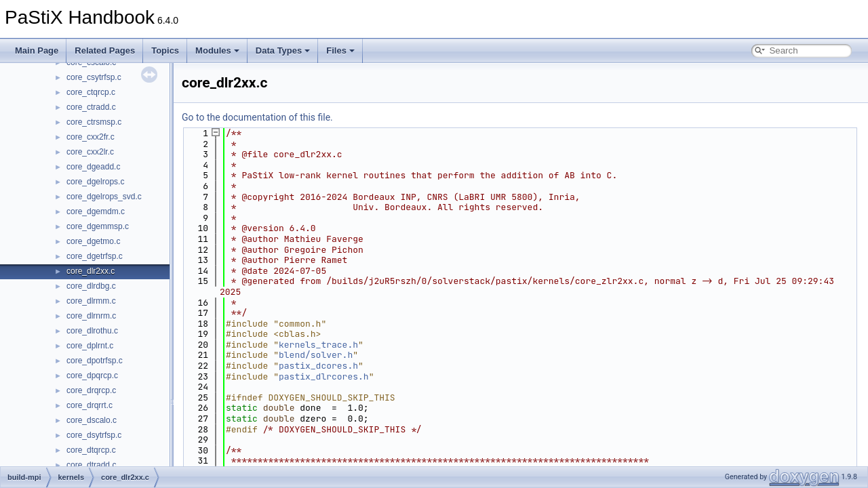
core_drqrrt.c (90, 405)
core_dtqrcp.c (91, 450)
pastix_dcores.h (318, 366)
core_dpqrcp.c (92, 375)
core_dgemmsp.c (98, 226)
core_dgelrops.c (95, 182)
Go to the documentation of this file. (257, 117)
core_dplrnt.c (90, 346)
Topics (165, 50)
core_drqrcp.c (91, 390)
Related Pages (105, 50)
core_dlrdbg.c (91, 286)
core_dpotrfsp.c (95, 361)
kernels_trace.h (318, 345)
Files (340, 50)
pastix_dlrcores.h (324, 377)
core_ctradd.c (91, 107)
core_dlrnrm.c (91, 316)
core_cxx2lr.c (90, 152)
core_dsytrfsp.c (94, 435)
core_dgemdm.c (96, 211)
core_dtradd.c (91, 465)
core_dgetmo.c (93, 241)
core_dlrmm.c (91, 301)
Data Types (283, 50)
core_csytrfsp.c (94, 77)
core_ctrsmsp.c (94, 122)
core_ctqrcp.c (91, 92)
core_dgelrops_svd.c (104, 197)
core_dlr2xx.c (91, 271)
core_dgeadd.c (93, 167)
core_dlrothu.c (92, 331)
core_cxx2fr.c (91, 137)
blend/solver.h (316, 355)
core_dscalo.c (92, 420)
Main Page (37, 50)
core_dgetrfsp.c (95, 256)
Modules (217, 50)
